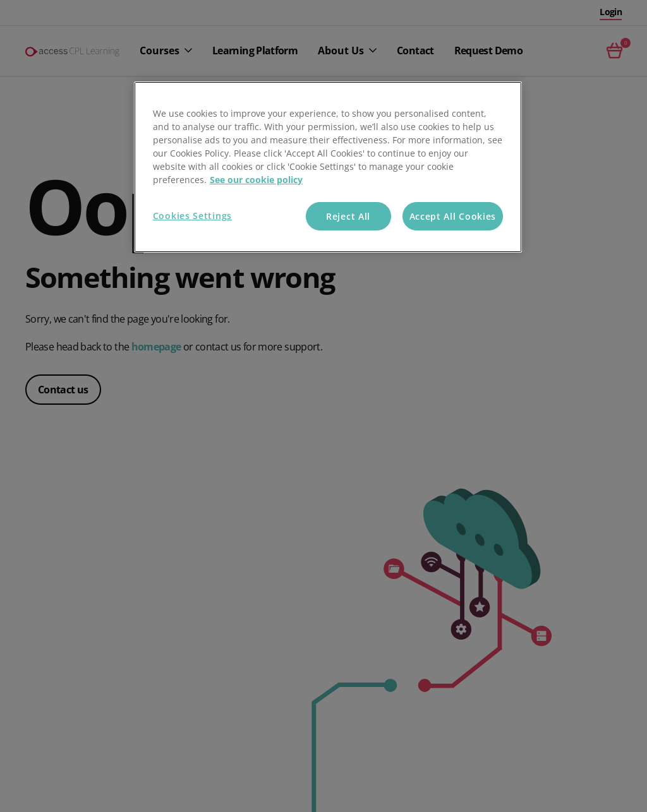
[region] (328, 167)
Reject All (348, 216)
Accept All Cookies (453, 216)
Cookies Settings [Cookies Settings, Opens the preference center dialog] (192, 216)
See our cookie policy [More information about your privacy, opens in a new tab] (256, 180)
